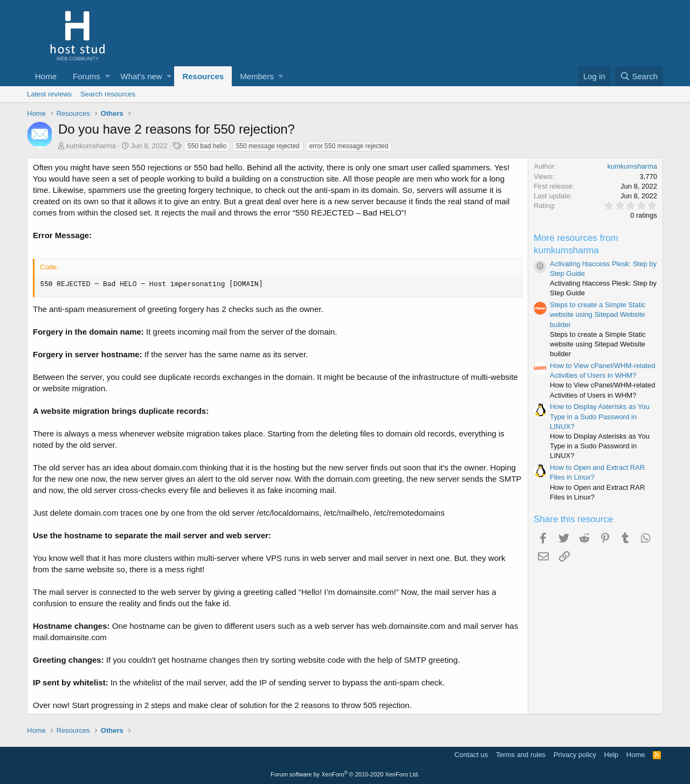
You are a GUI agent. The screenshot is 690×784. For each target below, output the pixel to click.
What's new (142, 76)
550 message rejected (268, 146)
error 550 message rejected (349, 146)
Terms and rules (521, 755)
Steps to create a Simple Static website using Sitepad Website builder (598, 314)
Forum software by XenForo (345, 774)
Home (46, 76)
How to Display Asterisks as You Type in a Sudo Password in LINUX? (600, 416)
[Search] (639, 76)
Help (612, 755)
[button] (108, 76)
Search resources (108, 94)
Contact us (471, 755)
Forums (87, 76)
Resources (203, 76)
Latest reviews (49, 94)
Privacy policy (575, 755)
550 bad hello (207, 146)
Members (257, 76)
